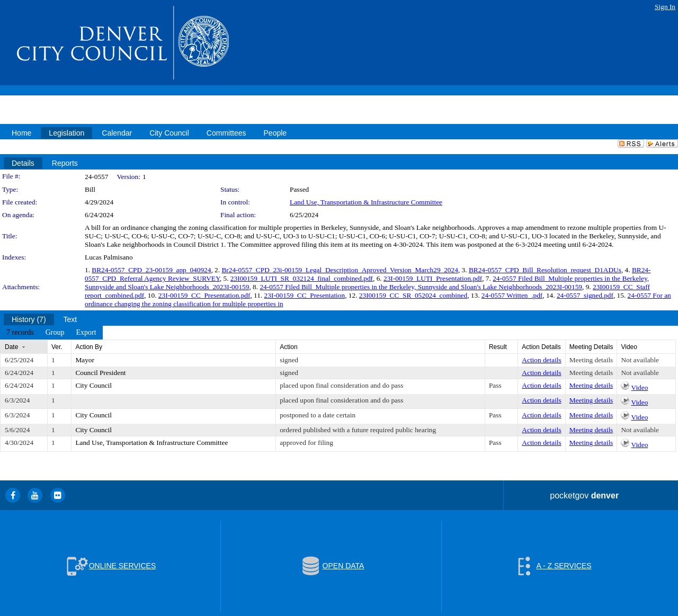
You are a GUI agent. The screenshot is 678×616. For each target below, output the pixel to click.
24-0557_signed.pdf (585, 295)
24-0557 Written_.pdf (512, 295)
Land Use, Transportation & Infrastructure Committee (366, 202)
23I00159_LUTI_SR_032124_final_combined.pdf (302, 278)
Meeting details (591, 360)
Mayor (85, 360)
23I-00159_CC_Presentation (305, 295)
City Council (93, 385)
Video (640, 387)
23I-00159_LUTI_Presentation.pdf (433, 278)
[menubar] (51, 333)
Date (11, 347)
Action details (541, 360)
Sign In (665, 7)
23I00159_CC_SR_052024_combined (413, 295)
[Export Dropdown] (86, 333)
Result (498, 347)
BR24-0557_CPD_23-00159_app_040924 (151, 270)
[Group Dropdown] (55, 333)
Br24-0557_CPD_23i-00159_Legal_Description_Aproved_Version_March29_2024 (340, 270)
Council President (100, 373)
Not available (640, 360)
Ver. (57, 347)
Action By (89, 347)
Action (288, 347)
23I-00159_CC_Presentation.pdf (204, 295)
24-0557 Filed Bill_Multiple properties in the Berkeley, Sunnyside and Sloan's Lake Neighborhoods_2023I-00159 (421, 287)
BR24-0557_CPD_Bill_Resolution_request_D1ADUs (545, 270)
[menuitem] (20, 333)
